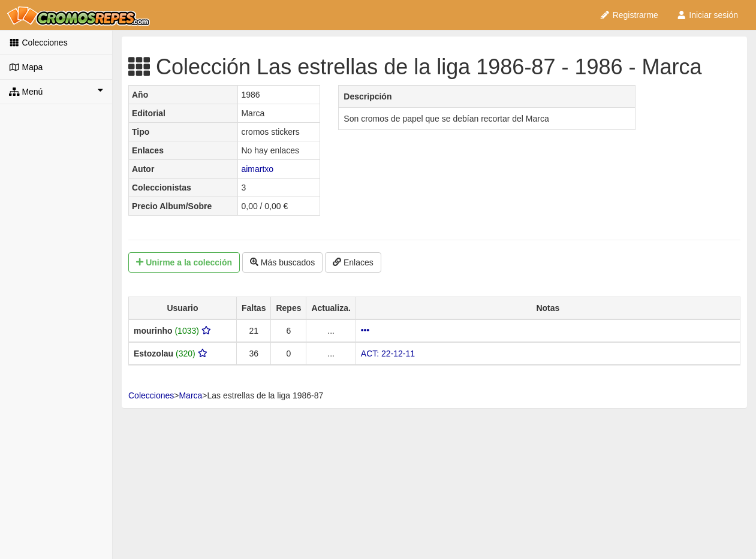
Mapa (26, 67)
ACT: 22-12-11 (388, 353)
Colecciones (38, 43)
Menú (56, 91)
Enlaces (353, 262)
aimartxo (257, 169)
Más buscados (282, 262)
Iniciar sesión (707, 15)
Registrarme (629, 15)
